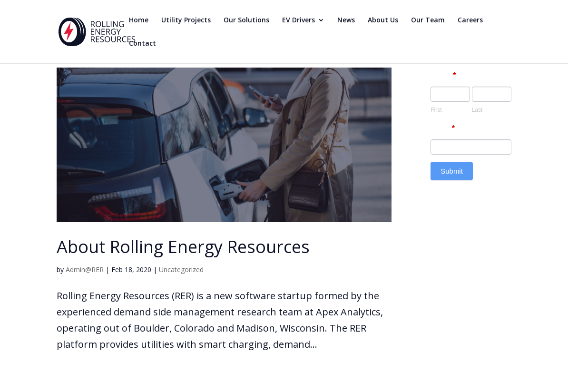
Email (443, 128)
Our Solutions (246, 20)
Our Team (428, 20)
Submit (452, 171)
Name (443, 75)
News (346, 20)
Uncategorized (181, 269)
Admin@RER (85, 269)
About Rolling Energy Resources (183, 247)
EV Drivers (299, 20)
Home (139, 20)
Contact (142, 44)
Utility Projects (186, 20)
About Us (383, 20)
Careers (470, 20)
